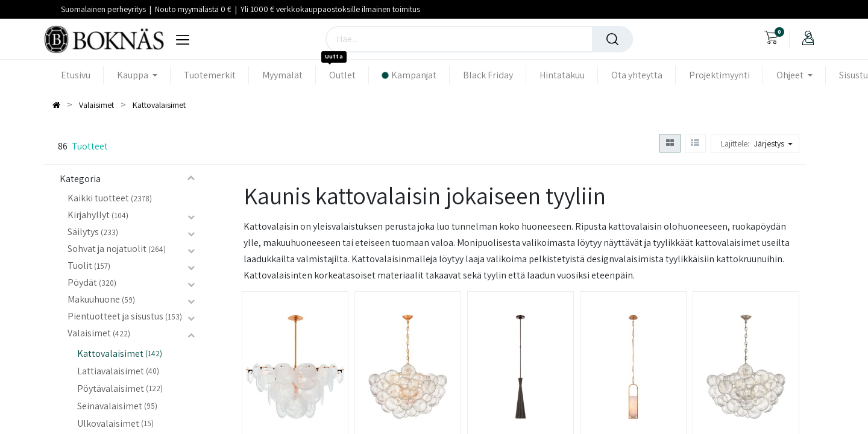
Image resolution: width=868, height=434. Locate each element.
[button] (775, 143)
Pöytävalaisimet (111, 388)
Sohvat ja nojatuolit (107, 249)
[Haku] (612, 39)
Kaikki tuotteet (98, 198)
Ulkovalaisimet (108, 423)
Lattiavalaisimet (111, 371)
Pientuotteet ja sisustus (115, 316)
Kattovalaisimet (110, 354)
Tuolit (80, 266)
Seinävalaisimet (110, 406)
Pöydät (82, 282)
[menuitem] (82, 75)
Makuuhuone (94, 299)
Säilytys (83, 232)
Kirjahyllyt (89, 215)
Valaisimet (89, 333)
